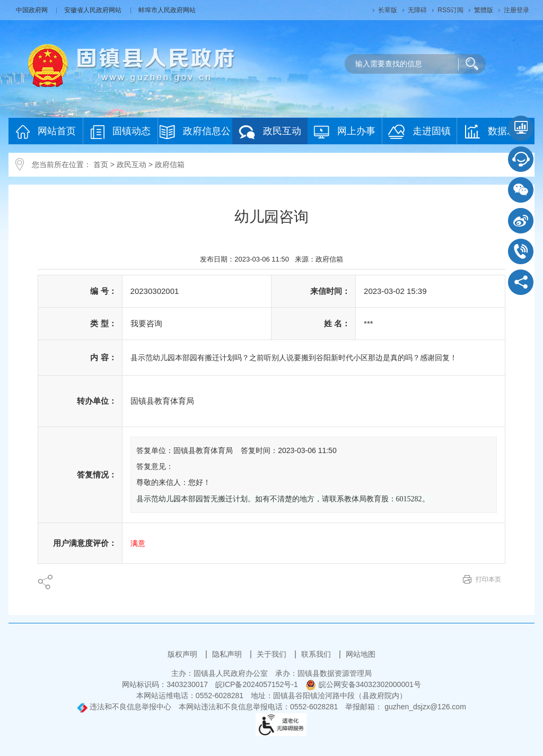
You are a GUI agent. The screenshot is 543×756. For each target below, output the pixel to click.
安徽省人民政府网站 (94, 10)
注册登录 (516, 10)
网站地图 (361, 654)
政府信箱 (170, 164)
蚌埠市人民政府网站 (167, 10)
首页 (101, 164)
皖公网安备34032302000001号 (363, 684)
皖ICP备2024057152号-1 (257, 684)
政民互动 (270, 132)
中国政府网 (33, 10)
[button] (388, 10)
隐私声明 (228, 654)
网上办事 (345, 132)
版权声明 (183, 654)
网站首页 (46, 132)
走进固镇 (419, 132)
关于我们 (273, 654)
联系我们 (317, 654)
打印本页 (488, 579)
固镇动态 (121, 132)
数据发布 (496, 132)
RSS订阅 (450, 10)
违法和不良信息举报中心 (124, 707)
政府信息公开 (195, 134)
